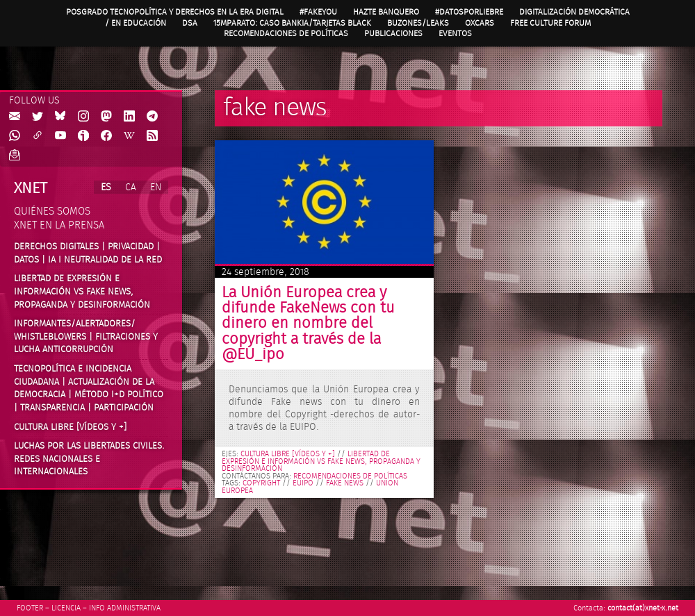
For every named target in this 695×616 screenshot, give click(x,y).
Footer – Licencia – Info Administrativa (89, 608)
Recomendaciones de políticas (286, 33)
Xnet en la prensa (59, 225)
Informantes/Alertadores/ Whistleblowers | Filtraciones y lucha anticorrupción (86, 336)
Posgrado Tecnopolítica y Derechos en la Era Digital (175, 12)
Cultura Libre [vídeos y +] (70, 427)
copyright (261, 483)
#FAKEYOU (318, 12)
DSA (190, 23)
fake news (345, 483)
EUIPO (303, 483)
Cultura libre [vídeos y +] (288, 454)
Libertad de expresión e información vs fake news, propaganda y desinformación (82, 291)
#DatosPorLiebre (469, 12)
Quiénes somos (52, 211)
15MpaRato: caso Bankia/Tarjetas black (292, 23)
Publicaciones (393, 33)
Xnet (31, 188)
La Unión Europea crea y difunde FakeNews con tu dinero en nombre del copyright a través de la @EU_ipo (308, 324)
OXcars (480, 23)
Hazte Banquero (386, 12)
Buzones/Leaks (418, 23)
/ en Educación (136, 23)
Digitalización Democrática (574, 12)
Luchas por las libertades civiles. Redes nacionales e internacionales (89, 459)
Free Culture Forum (550, 23)
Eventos (455, 33)
